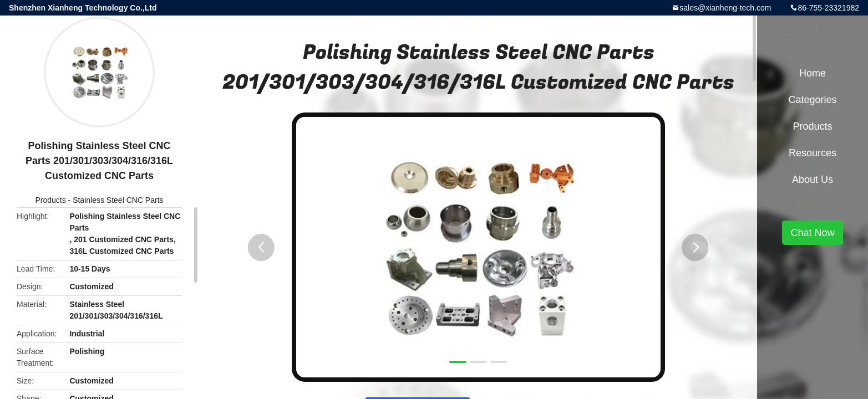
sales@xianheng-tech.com (725, 8)
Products (50, 200)
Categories (812, 100)
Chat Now (812, 233)
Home (813, 73)
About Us (813, 180)
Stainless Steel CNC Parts (118, 200)
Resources (813, 153)
